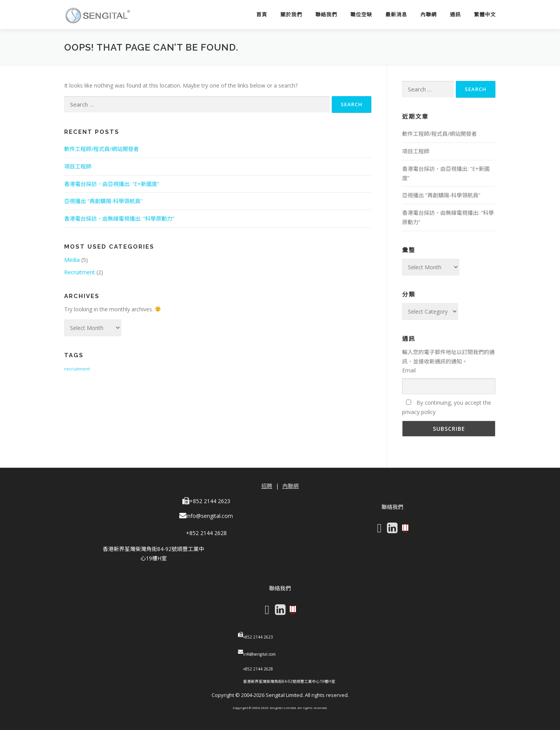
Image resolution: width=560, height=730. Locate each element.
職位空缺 (361, 15)
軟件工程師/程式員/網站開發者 (101, 149)
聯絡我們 (326, 15)
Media (72, 260)
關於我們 (291, 15)
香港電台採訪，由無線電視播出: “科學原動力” (119, 218)
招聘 (267, 486)
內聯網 (429, 15)
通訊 (455, 15)
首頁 (262, 15)
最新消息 (396, 15)
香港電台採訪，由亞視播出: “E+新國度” (112, 184)
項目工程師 (78, 166)
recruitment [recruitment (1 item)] (77, 369)
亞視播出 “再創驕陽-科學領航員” (103, 201)
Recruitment (80, 272)
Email (409, 370)
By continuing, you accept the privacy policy (447, 407)
